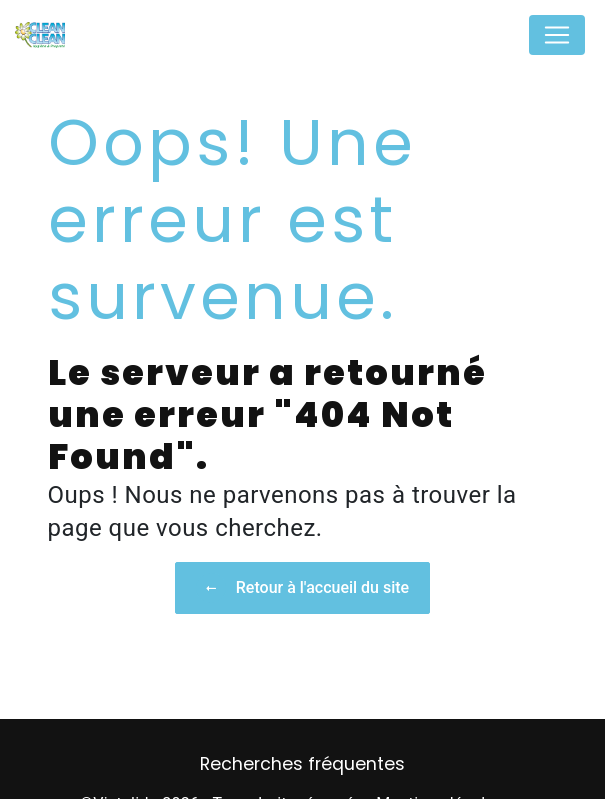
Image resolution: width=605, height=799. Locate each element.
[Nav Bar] (557, 35)
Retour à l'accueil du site (302, 588)
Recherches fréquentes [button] (302, 764)
